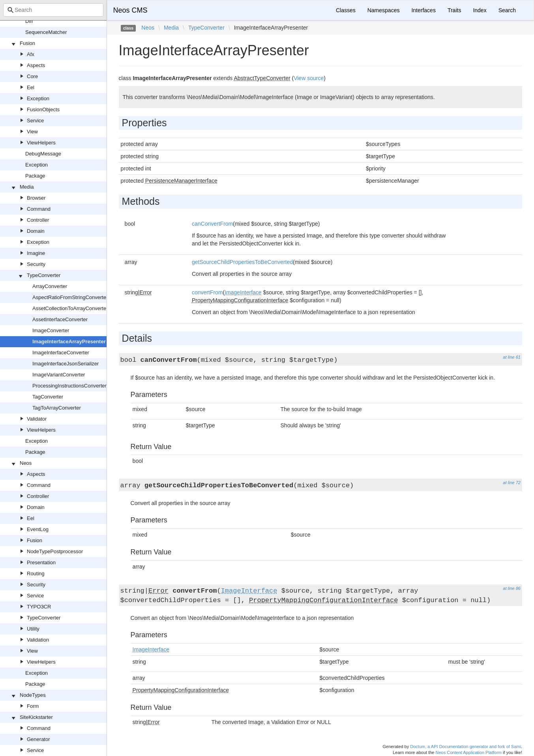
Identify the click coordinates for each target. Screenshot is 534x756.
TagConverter (48, 397)
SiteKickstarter (36, 717)
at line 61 (512, 357)
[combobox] (53, 10)
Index (480, 10)
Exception (38, 98)
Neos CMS (130, 10)
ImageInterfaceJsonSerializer (66, 364)
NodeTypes (33, 695)
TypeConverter (44, 275)
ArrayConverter (50, 286)
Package (35, 176)
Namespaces (384, 10)
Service (35, 121)
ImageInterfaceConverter (61, 353)
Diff (29, 21)
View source (309, 78)
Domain (36, 231)
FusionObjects (43, 109)
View (32, 132)
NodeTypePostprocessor (55, 551)
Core (32, 76)
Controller (38, 220)
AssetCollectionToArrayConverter (70, 308)
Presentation (41, 562)
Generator (38, 739)
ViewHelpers (41, 143)
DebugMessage (43, 154)
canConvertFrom (212, 224)
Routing (36, 574)
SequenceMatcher (46, 32)
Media (27, 187)
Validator (37, 419)
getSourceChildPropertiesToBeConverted (242, 262)
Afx (31, 54)
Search (507, 10)
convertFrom (207, 292)
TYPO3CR (39, 607)
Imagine (36, 253)
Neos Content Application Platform (468, 752)
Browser (36, 198)
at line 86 (512, 588)
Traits (454, 10)
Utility (33, 629)
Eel (31, 87)
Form (33, 706)
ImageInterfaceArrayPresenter (69, 342)
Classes (346, 10)
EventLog (38, 529)
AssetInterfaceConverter (60, 319)
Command (39, 209)
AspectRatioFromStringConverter (70, 297)
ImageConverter (51, 330)
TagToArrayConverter (57, 408)
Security (36, 264)
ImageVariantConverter (59, 375)
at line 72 (512, 483)
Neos (26, 463)
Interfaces (423, 10)
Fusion (27, 43)
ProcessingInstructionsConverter (69, 386)
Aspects (36, 65)
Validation (38, 640)
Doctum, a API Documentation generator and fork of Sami (466, 747)
